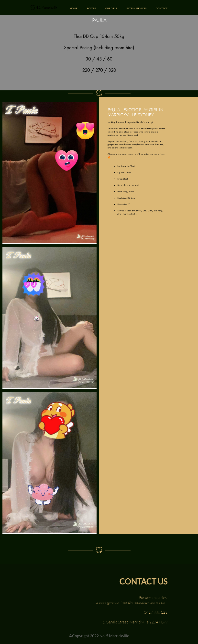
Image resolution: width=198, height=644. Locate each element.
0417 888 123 (156, 612)
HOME (74, 8)
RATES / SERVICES (136, 8)
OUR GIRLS (111, 8)
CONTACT (162, 8)
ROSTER (91, 8)
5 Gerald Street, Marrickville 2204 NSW (135, 622)
